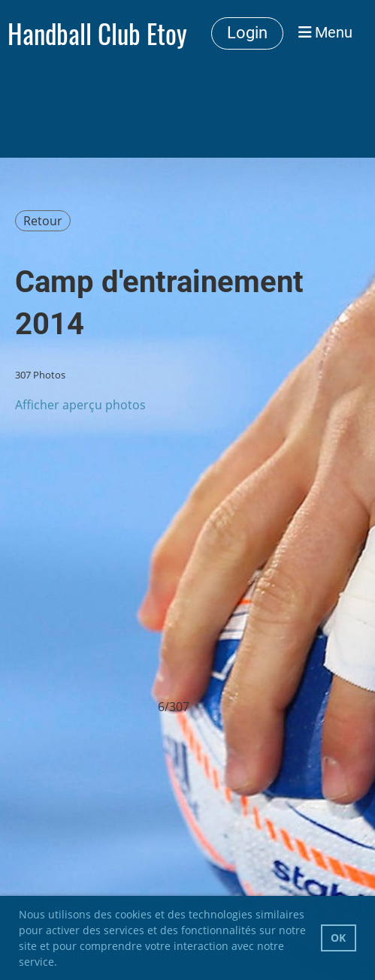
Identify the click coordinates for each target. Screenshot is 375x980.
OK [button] (338, 938)
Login (247, 33)
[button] (62, 963)
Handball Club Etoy (97, 33)
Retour (43, 221)
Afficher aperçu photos (80, 405)
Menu (325, 32)
